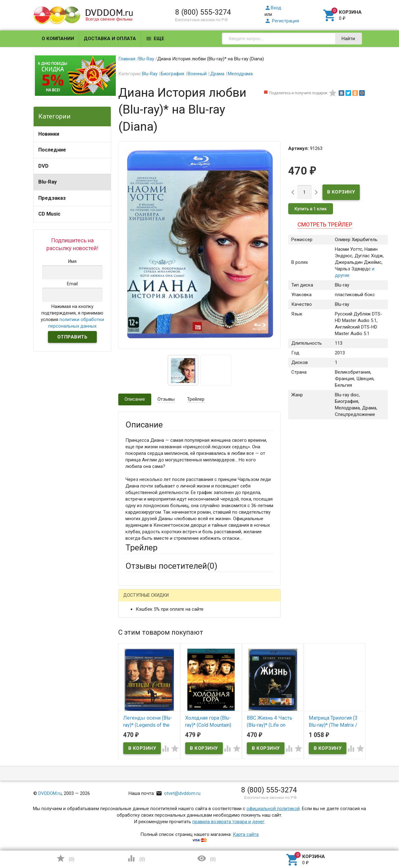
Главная (127, 59)
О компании (58, 39)
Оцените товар (141, 679)
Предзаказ (52, 198)
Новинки (49, 134)
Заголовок (137, 662)
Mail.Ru (165, 600)
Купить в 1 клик (311, 209)
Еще (155, 39)
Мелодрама (240, 74)
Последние (52, 150)
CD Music (49, 214)
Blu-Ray (47, 182)
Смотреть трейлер (325, 224)
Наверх (373, 838)
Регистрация (282, 21)
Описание (135, 399)
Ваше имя (136, 622)
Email (131, 639)
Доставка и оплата (110, 39)
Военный (197, 74)
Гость (134, 599)
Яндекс (242, 600)
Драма (217, 74)
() (65, 858)
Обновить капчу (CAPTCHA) (204, 784)
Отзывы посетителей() (171, 566)
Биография (173, 74)
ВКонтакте (203, 600)
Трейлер (196, 399)
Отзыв (132, 690)
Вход (273, 8)
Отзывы (166, 399)
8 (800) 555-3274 (203, 12)
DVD (43, 166)
